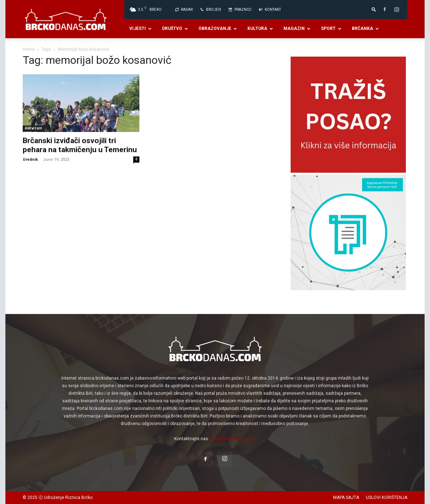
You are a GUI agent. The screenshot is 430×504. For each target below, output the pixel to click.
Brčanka (365, 28)
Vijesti (140, 28)
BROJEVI (210, 10)
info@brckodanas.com (233, 439)
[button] (374, 9)
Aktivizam (33, 128)
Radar (183, 10)
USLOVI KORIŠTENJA (387, 498)
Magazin (297, 28)
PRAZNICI (240, 10)
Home (29, 49)
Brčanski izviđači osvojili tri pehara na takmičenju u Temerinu (80, 145)
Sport (331, 28)
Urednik (30, 160)
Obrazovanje (218, 28)
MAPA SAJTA (346, 498)
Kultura (260, 28)
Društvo (175, 28)
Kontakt (270, 10)
